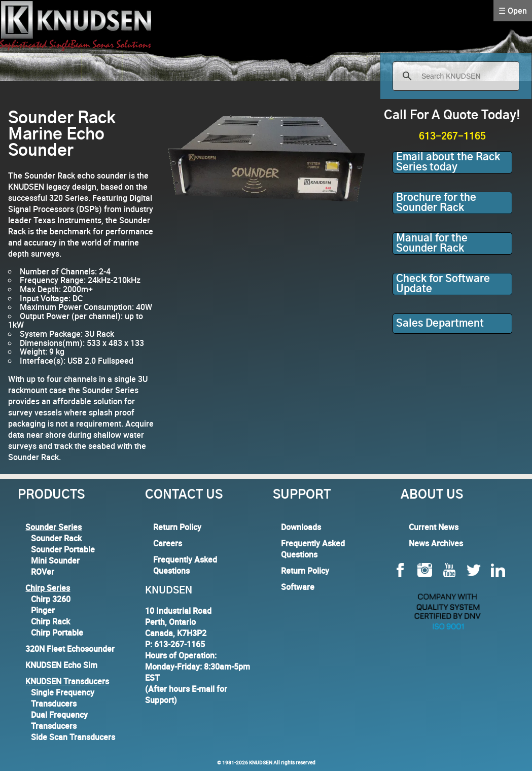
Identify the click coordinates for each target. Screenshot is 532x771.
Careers (168, 543)
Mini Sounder (55, 560)
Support (302, 495)
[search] (454, 76)
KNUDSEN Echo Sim (61, 665)
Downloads (301, 527)
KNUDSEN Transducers (67, 681)
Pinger (43, 610)
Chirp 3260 (51, 599)
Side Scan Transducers (73, 737)
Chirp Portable (57, 633)
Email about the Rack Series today (448, 162)
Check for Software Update (443, 284)
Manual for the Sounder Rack (432, 243)
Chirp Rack (50, 621)
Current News (434, 527)
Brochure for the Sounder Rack (436, 203)
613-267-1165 (452, 137)
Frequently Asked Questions (185, 565)
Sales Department (440, 324)
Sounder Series (54, 527)
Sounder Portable (63, 549)
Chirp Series (48, 588)
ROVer (43, 572)
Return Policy (177, 527)
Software (298, 587)
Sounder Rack (56, 538)
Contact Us (184, 495)
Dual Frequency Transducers (59, 720)
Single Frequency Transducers (63, 698)
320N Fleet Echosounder (70, 649)
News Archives (436, 543)
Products (51, 495)
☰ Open (513, 11)
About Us (432, 495)
